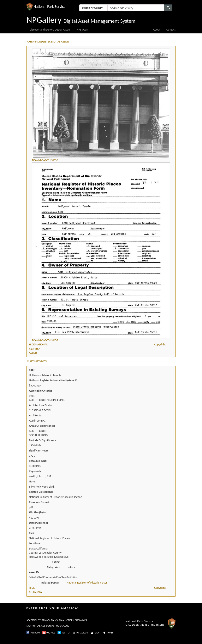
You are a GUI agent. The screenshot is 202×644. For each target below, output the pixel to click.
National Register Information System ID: (53, 380)
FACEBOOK (33, 633)
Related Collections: (41, 492)
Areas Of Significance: (42, 426)
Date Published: (38, 523)
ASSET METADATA (37, 361)
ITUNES (108, 633)
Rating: (56, 562)
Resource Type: (38, 461)
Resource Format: (40, 502)
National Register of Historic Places (87, 583)
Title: (32, 370)
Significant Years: (39, 451)
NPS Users (82, 30)
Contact (171, 30)
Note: (32, 482)
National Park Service (139, 621)
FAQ (29, 626)
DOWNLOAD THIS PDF (45, 160)
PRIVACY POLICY (50, 620)
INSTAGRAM (80, 633)
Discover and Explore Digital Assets (50, 30)
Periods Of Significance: (43, 440)
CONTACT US (53, 626)
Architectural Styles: (41, 405)
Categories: (54, 567)
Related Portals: (51, 583)
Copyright (160, 344)
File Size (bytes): (39, 512)
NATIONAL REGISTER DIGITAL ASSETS (48, 42)
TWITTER (64, 633)
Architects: (35, 415)
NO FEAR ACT (38, 626)
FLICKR (95, 633)
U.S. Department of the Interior (145, 625)
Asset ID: (34, 572)
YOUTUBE (49, 633)
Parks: (33, 533)
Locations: (35, 543)
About (157, 30)
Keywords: (35, 471)
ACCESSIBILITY (34, 620)
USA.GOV (65, 626)
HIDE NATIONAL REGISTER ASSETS (38, 349)
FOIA (61, 620)
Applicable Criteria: (40, 391)
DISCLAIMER (81, 620)
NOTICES (69, 620)
